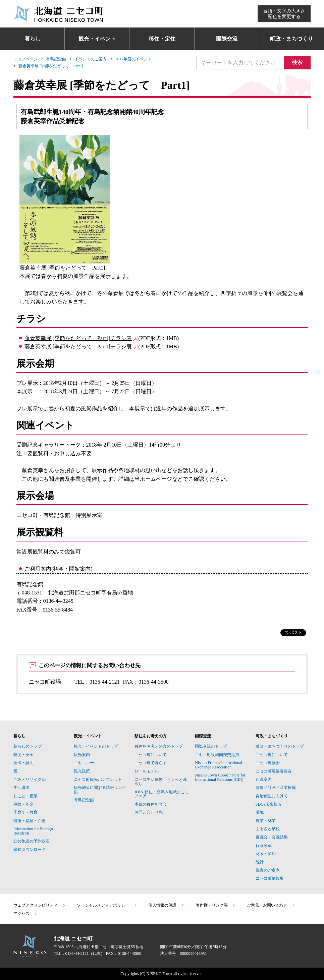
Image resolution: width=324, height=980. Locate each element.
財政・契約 (266, 854)
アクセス (25, 914)
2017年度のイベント (133, 59)
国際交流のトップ (211, 746)
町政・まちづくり (291, 39)
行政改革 (264, 846)
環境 (260, 812)
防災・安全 (23, 755)
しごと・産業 (25, 796)
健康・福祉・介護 (30, 821)
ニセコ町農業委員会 (274, 771)
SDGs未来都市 (268, 804)
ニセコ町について (151, 755)
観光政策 (82, 771)
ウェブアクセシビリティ (40, 905)
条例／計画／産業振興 (276, 788)
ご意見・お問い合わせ (271, 905)
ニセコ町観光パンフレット (98, 780)
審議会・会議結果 (272, 837)
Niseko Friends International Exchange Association (219, 765)
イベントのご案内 (91, 59)
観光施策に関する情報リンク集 (100, 790)
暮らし (33, 39)
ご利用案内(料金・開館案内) (59, 569)
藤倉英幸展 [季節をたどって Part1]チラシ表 (78, 338)
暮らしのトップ (28, 746)
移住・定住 (162, 39)
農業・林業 (266, 821)
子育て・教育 (25, 812)
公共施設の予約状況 (32, 841)
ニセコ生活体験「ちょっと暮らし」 (161, 782)
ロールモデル (147, 771)
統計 (260, 862)
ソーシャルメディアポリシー (107, 905)
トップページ (25, 59)
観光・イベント (97, 39)
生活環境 (21, 788)
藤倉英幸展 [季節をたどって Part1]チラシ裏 (78, 347)
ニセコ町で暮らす (151, 763)
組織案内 (264, 780)
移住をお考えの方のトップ (159, 746)
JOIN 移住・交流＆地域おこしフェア (162, 794)
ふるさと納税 (268, 829)
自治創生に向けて (272, 796)
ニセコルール (86, 763)
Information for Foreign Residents (33, 831)
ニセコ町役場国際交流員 (217, 755)
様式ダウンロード (30, 850)
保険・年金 (23, 804)
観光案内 (82, 755)
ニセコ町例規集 (270, 878)
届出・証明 (23, 763)
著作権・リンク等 (216, 905)
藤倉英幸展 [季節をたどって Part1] (51, 66)
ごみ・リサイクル (30, 780)
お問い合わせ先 (149, 812)
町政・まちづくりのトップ (280, 746)
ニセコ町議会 (268, 763)
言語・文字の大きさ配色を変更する (284, 14)
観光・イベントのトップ (96, 746)
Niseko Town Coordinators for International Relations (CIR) (220, 777)
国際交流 (227, 39)
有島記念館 (56, 59)
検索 (297, 62)
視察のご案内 (268, 870)
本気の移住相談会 (151, 804)
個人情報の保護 (166, 905)
